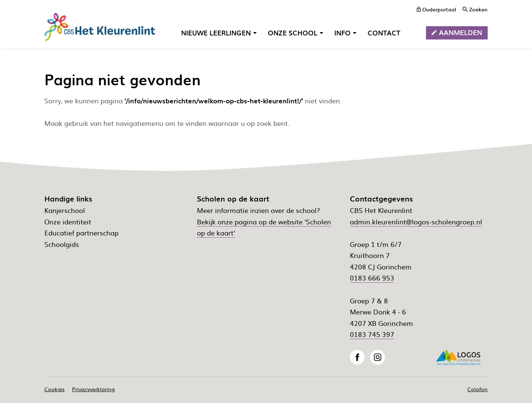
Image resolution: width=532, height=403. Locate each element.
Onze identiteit (68, 222)
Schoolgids (62, 244)
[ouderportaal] (436, 9)
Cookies (54, 389)
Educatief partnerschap (81, 233)
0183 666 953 (372, 278)
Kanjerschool (65, 210)
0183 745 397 (372, 334)
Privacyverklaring (93, 389)
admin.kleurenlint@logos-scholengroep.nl (416, 222)
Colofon (478, 389)
